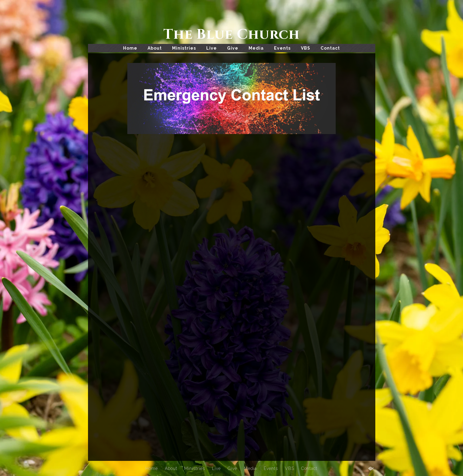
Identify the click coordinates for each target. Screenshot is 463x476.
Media (256, 48)
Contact (330, 48)
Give (233, 48)
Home (130, 48)
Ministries (184, 48)
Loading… (195, 289)
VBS (306, 48)
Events (282, 48)
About (155, 48)
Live (212, 48)
